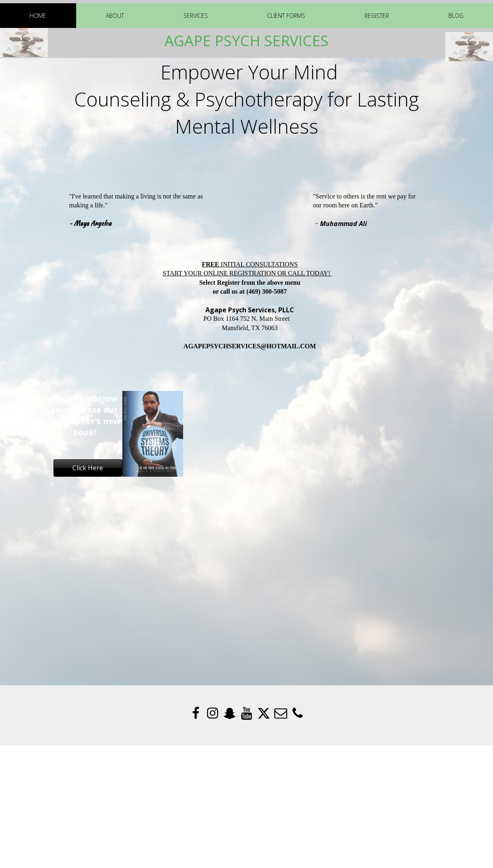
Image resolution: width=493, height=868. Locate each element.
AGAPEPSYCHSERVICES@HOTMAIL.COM (250, 346)
